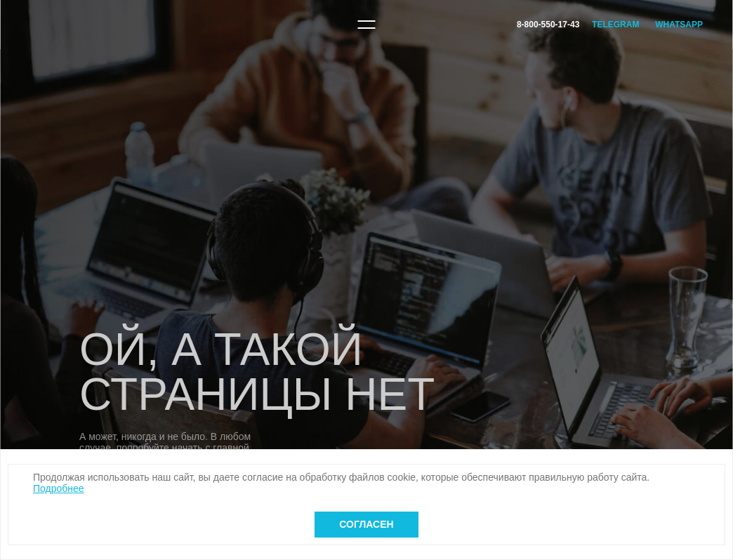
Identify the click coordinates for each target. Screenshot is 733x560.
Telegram (615, 25)
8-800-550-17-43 (548, 25)
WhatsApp (679, 25)
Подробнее (59, 488)
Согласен (366, 524)
